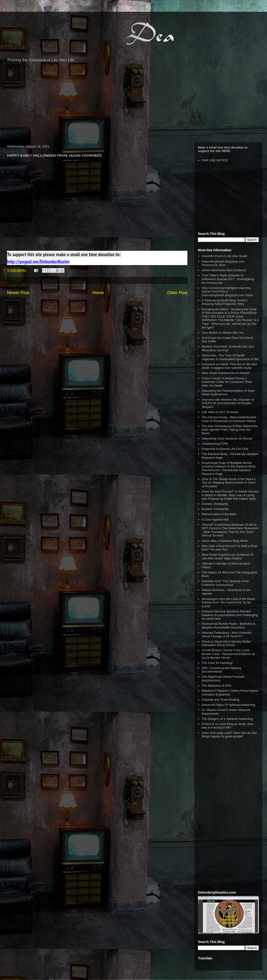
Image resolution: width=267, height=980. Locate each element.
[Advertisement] (133, 105)
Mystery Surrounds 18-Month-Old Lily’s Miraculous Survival (228, 348)
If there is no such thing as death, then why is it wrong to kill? (227, 726)
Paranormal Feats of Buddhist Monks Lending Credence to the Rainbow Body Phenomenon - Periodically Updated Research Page (229, 468)
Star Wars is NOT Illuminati (220, 412)
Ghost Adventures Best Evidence (224, 270)
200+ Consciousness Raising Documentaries (221, 670)
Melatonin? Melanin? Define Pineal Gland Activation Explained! (230, 693)
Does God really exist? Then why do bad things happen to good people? (229, 735)
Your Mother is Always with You (223, 333)
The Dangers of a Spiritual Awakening (227, 719)
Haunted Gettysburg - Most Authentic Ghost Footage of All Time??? (227, 634)
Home (98, 293)
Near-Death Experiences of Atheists (226, 373)
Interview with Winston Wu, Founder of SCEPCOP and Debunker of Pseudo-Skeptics (228, 403)
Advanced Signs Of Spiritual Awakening (228, 705)
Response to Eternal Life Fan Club (225, 449)
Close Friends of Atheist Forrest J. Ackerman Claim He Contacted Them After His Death (227, 382)
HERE (226, 151)
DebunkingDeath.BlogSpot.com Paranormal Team (223, 263)
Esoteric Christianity (215, 509)
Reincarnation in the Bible (219, 514)
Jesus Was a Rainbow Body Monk (225, 541)
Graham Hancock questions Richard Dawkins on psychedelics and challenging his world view (230, 615)
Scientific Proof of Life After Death (224, 256)
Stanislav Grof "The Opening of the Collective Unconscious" (225, 583)
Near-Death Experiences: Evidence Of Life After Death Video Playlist (227, 557)
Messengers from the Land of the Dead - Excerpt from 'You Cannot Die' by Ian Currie (229, 603)
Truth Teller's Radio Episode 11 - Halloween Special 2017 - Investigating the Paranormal (228, 279)
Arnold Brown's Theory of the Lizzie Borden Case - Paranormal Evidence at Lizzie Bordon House (228, 654)
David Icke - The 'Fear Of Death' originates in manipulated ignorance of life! (230, 357)
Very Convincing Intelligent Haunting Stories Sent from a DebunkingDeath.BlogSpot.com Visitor (228, 292)
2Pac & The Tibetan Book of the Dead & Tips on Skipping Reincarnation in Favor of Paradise (229, 483)
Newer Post (18, 293)
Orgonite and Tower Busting (220, 700)
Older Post (177, 293)
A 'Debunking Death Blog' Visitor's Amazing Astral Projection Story (224, 302)
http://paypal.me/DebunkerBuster (38, 262)
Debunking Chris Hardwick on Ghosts (227, 438)
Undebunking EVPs (215, 444)
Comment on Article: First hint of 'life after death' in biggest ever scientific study (229, 366)
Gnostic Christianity (215, 504)
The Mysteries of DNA (217, 686)
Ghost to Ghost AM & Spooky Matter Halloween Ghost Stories (226, 643)
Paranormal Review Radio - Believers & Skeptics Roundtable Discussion (228, 626)
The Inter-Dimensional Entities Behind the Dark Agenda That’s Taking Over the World (230, 430)
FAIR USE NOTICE (215, 160)
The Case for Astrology (217, 663)
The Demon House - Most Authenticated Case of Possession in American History (229, 419)
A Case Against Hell (215, 520)
